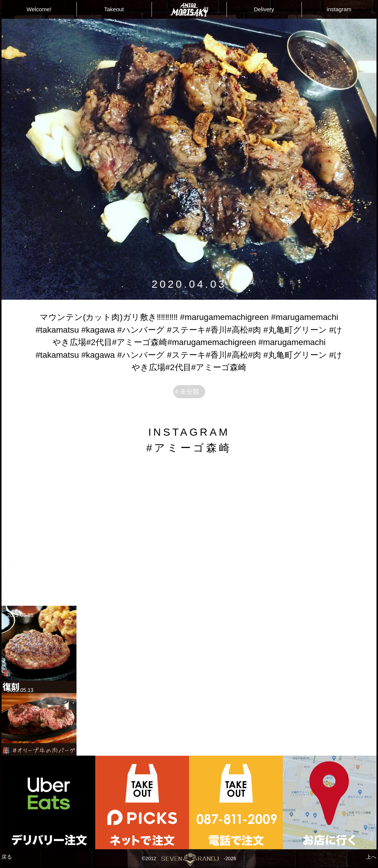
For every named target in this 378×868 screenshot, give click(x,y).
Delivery (264, 9)
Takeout (114, 9)
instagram (339, 9)
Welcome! (39, 9)
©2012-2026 (189, 859)
